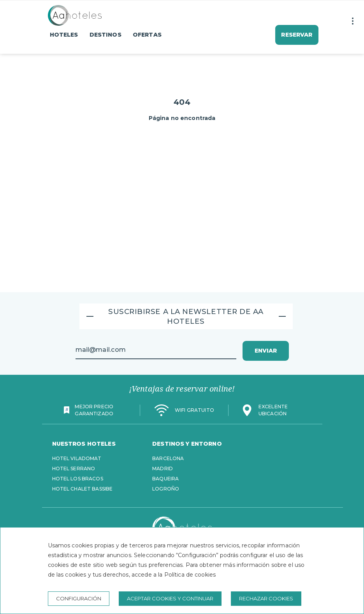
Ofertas (147, 35)
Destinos (106, 35)
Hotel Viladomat (77, 458)
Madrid (163, 468)
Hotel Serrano (74, 468)
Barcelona (168, 458)
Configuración (79, 598)
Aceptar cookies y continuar (170, 598)
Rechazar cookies (266, 598)
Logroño (166, 489)
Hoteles (64, 35)
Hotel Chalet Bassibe (83, 489)
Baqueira (165, 479)
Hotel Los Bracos (78, 479)
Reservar (297, 35)
